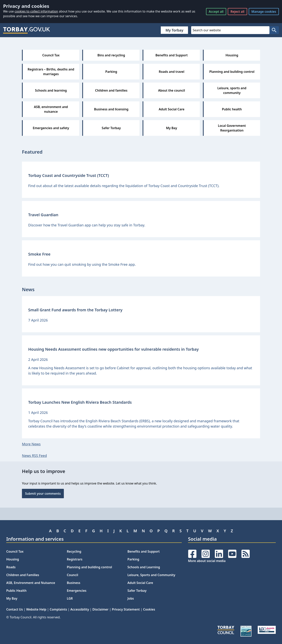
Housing (13, 559)
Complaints (58, 609)
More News (31, 444)
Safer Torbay (137, 591)
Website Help (36, 609)
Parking (133, 559)
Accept (216, 12)
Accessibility (80, 609)
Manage (264, 12)
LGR (70, 598)
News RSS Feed (34, 456)
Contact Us (15, 609)
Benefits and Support (144, 551)
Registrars (75, 559)
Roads (11, 567)
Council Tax (15, 551)
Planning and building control (89, 567)
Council (72, 575)
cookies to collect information (36, 11)
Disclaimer (100, 609)
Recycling (74, 551)
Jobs (131, 598)
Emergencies (77, 591)
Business (74, 583)
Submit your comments (43, 494)
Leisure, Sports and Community (151, 575)
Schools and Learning (144, 567)
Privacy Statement (126, 609)
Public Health (16, 591)
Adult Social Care (140, 583)
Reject (237, 12)
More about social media (207, 561)
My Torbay (174, 30)
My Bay (12, 598)
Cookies (149, 609)
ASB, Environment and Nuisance (31, 583)
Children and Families (23, 575)
